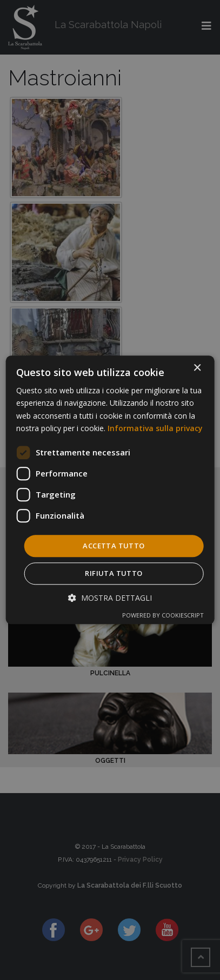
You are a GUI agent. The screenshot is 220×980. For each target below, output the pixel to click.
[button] (110, 598)
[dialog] (110, 490)
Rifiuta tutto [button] (114, 574)
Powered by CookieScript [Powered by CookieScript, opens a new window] (163, 616)
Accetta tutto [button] (114, 546)
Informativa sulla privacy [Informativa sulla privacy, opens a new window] (155, 428)
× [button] (197, 368)
